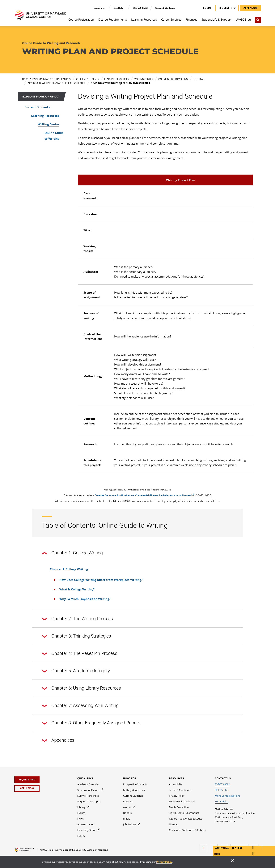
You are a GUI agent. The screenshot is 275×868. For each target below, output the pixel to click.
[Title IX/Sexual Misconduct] (184, 813)
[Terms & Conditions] (180, 790)
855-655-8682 (140, 8)
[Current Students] (133, 796)
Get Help (119, 8)
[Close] (232, 861)
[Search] (258, 20)
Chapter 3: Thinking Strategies (77, 636)
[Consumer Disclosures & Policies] (187, 830)
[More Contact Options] (228, 796)
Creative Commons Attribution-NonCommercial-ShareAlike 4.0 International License (143, 495)
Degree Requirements (113, 19)
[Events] (81, 813)
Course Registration (81, 19)
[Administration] (86, 824)
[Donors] (127, 813)
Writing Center (49, 124)
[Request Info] (27, 780)
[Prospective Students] (135, 784)
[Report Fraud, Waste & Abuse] (186, 819)
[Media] (127, 819)
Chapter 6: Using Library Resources (82, 688)
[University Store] (89, 830)
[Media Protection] (179, 807)
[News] (80, 819)
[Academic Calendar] (88, 784)
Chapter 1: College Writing (72, 553)
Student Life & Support (216, 19)
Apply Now (222, 848)
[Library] (84, 807)
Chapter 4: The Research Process (80, 654)
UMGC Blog (243, 19)
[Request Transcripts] (89, 801)
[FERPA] (81, 836)
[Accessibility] (176, 784)
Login (207, 8)
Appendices (58, 741)
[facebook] (204, 847)
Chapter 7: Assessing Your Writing (80, 706)
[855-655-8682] (222, 784)
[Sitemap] (174, 824)
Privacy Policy (164, 862)
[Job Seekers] (132, 824)
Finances (191, 19)
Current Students (165, 8)
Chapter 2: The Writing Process (78, 619)
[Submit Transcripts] (88, 796)
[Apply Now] (27, 788)
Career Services (171, 19)
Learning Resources (144, 19)
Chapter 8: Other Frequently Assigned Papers (91, 723)
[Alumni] (129, 807)
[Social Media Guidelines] (182, 801)
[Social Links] (221, 801)
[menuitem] (81, 21)
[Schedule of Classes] (91, 790)
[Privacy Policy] (177, 796)
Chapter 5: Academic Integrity (76, 671)
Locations (99, 8)
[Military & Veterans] (134, 790)
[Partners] (128, 801)
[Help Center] (222, 790)
